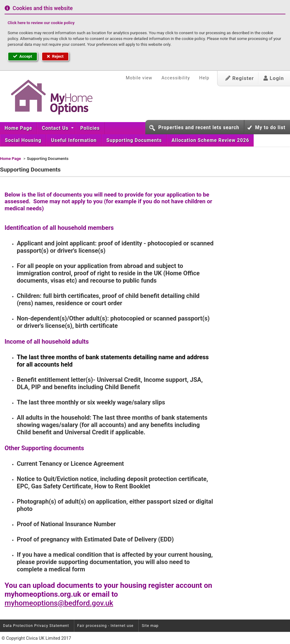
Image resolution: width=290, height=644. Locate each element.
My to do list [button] (270, 128)
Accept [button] (23, 56)
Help (204, 78)
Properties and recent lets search (199, 128)
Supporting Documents (134, 140)
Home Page (18, 128)
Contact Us (56, 128)
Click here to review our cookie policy (41, 23)
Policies (90, 128)
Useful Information (74, 140)
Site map (150, 626)
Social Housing (23, 140)
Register (240, 78)
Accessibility (176, 78)
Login (274, 78)
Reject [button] (55, 56)
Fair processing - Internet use (105, 626)
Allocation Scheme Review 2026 (210, 140)
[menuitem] (18, 128)
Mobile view (139, 78)
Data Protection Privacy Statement (36, 626)
